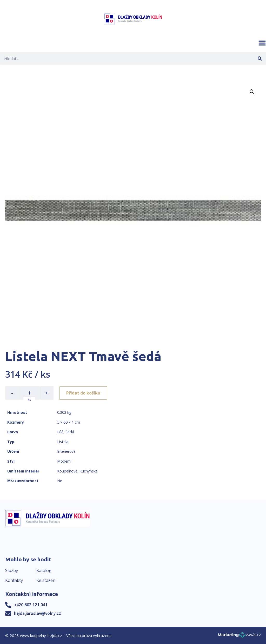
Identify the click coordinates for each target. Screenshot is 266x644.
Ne (60, 481)
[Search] (260, 58)
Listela (63, 442)
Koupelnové (67, 471)
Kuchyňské (89, 471)
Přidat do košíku (84, 393)
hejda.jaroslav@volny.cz (38, 613)
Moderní (64, 461)
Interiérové (66, 451)
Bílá (60, 432)
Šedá (70, 432)
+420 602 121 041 (31, 605)
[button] (262, 43)
